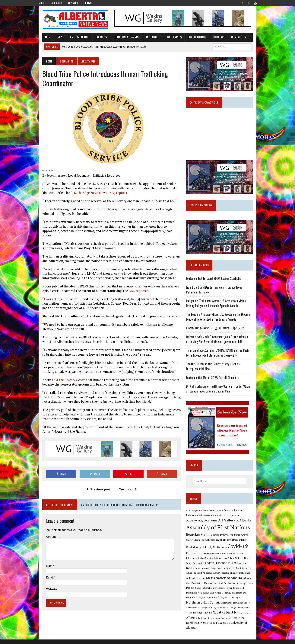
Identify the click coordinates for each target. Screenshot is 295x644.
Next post (126, 486)
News (55, 38)
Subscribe (57, 3)
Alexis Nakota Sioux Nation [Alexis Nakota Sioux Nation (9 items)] (201, 525)
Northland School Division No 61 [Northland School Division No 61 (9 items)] (204, 612)
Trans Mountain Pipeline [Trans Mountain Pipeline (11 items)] (216, 617)
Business (95, 38)
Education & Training (121, 38)
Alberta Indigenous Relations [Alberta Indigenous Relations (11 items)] (240, 519)
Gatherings (169, 38)
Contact (88, 3)
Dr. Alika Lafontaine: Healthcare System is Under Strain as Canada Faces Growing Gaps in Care (222, 397)
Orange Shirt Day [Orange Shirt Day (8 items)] (228, 612)
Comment (47, 534)
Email (44, 575)
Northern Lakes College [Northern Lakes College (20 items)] (228, 607)
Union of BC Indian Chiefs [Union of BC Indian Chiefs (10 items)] (223, 627)
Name (44, 563)
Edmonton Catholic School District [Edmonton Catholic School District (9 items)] (228, 563)
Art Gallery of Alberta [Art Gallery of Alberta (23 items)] (219, 530)
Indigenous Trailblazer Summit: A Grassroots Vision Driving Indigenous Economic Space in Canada (222, 312)
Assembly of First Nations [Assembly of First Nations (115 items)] (220, 537)
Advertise (73, 3)
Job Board (213, 38)
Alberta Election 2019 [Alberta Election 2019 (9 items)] (213, 519)
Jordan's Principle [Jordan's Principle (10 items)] (215, 582)
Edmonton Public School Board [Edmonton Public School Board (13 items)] (223, 567)
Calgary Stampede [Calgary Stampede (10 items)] (197, 549)
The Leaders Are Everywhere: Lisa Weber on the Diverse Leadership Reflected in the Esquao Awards (220, 326)
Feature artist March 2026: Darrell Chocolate (215, 386)
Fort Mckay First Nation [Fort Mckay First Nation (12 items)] (232, 572)
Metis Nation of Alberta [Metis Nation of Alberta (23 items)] (206, 587)
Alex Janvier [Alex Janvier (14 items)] (223, 525)
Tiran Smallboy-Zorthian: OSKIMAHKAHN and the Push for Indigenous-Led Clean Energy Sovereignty (222, 361)
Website (46, 586)
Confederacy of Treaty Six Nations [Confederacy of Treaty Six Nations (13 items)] (208, 556)
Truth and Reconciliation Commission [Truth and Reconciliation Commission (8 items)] (233, 623)
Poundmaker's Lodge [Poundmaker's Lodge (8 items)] (246, 612)
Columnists (148, 38)
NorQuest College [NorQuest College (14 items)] (199, 607)
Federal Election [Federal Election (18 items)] (207, 572)
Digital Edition (191, 38)
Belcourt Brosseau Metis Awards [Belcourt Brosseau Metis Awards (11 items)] (233, 544)
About (43, 3)
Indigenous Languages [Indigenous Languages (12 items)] (204, 577)
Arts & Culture (74, 38)
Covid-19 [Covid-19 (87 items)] (240, 556)
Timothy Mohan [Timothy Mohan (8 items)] (195, 617)
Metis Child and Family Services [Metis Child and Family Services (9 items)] (240, 582)
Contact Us (233, 38)
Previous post (96, 486)
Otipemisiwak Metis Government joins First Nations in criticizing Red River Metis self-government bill (219, 348)
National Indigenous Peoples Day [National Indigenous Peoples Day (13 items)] (232, 592)
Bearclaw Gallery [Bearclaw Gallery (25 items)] (201, 544)
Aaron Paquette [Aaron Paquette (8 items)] (195, 520)
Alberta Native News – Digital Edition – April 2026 (218, 337)
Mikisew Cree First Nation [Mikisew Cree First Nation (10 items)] (238, 588)
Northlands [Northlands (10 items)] (252, 607)
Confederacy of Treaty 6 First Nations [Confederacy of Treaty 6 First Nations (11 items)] (227, 549)
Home (43, 38)
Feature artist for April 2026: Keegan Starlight (216, 287)
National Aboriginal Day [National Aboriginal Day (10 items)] (200, 592)
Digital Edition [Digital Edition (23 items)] (200, 562)
